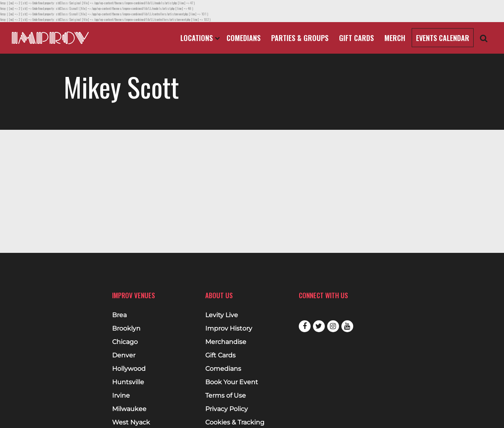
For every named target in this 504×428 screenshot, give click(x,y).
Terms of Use (226, 396)
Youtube (347, 326)
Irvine (121, 396)
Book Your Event (232, 382)
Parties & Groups (300, 38)
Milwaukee (129, 409)
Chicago (125, 342)
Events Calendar (443, 38)
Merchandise (226, 342)
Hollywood (129, 369)
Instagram (333, 326)
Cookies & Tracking (235, 422)
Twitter (319, 326)
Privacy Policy (227, 409)
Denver (124, 355)
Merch (395, 38)
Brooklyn (126, 329)
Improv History (229, 329)
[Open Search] (484, 38)
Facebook (305, 326)
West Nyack (131, 422)
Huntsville (128, 382)
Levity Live (222, 315)
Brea (119, 315)
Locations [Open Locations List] (200, 38)
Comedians (244, 38)
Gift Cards (356, 38)
